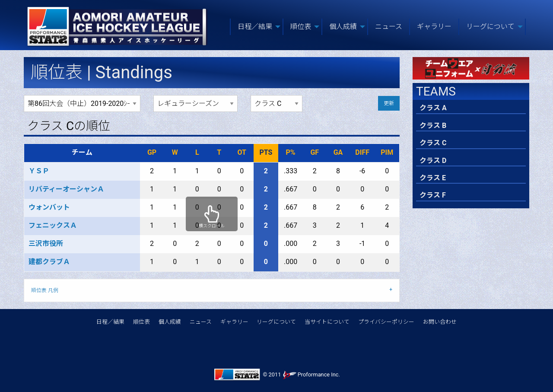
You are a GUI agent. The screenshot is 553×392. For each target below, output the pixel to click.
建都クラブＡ (49, 262)
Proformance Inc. (311, 374)
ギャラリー (234, 322)
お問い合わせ (440, 322)
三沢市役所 (46, 244)
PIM (387, 152)
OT (242, 152)
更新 (389, 103)
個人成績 (170, 322)
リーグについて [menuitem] (490, 27)
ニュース (201, 322)
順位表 (141, 322)
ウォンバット (49, 207)
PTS (266, 152)
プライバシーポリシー (386, 322)
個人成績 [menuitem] (343, 27)
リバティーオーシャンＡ (66, 189)
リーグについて (276, 322)
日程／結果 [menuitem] (255, 27)
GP (152, 152)
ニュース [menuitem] (389, 27)
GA (338, 152)
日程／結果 (110, 322)
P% (291, 152)
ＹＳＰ (39, 171)
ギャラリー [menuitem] (434, 27)
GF (315, 152)
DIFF (362, 152)
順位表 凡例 (45, 290)
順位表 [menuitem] (301, 27)
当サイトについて (327, 322)
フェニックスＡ (53, 225)
